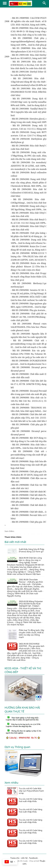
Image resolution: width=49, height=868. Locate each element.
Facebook (33, 858)
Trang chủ (15, 858)
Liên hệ (24, 858)
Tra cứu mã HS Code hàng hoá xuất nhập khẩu (25, 802)
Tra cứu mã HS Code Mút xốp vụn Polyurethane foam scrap (25, 791)
